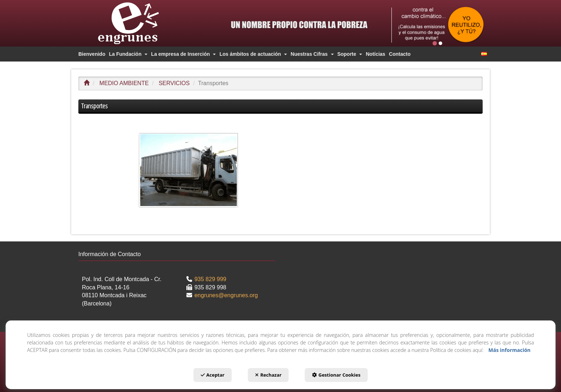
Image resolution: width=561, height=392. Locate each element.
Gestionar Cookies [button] (336, 375)
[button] (141, 23)
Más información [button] (509, 350)
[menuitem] (92, 54)
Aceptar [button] (213, 375)
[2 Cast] (438, 25)
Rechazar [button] (268, 375)
